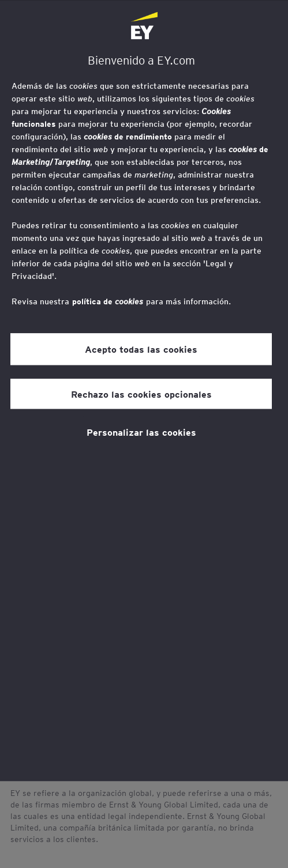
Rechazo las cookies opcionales (141, 394)
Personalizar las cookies (141, 432)
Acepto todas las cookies (141, 349)
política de (108, 301)
